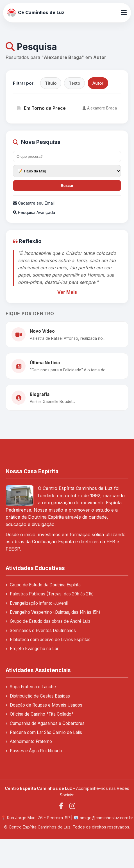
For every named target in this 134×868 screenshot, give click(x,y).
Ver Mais (67, 292)
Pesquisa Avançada (34, 212)
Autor (98, 83)
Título (51, 83)
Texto (74, 83)
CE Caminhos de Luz (36, 13)
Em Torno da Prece (41, 108)
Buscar (67, 186)
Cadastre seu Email (34, 203)
